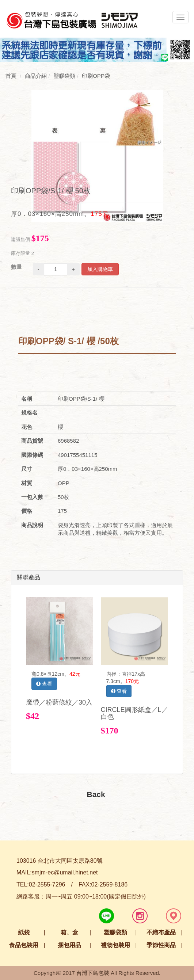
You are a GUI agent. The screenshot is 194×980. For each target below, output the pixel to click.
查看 (44, 684)
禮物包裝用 (115, 945)
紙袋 (24, 932)
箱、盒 (69, 932)
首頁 (11, 76)
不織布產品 (161, 932)
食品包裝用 (24, 945)
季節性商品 (161, 945)
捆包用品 (69, 945)
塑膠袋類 (115, 932)
